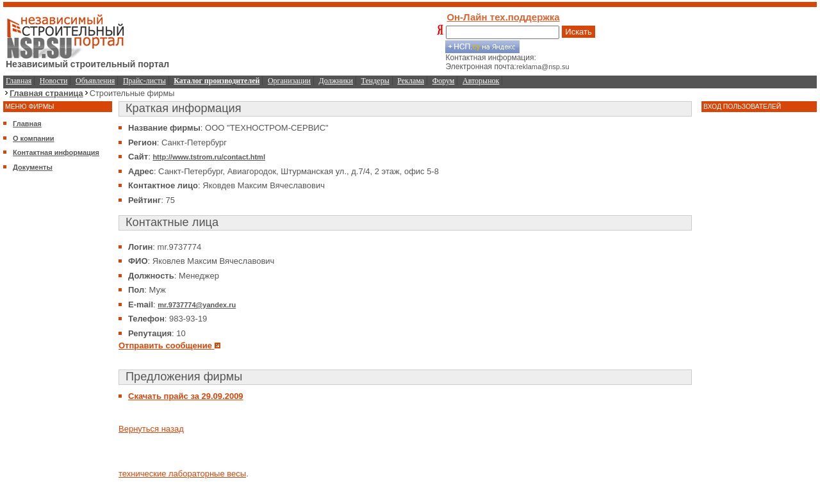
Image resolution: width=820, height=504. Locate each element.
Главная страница (46, 93)
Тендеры (375, 81)
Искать (578, 32)
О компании (34, 138)
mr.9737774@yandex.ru (197, 305)
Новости (54, 81)
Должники (336, 81)
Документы (33, 167)
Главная (19, 81)
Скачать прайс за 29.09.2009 (186, 396)
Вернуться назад (151, 429)
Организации (289, 81)
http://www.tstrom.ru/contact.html (209, 157)
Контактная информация (56, 152)
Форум (444, 81)
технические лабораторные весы (182, 474)
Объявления (95, 81)
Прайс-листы (144, 81)
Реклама (411, 81)
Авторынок (481, 81)
